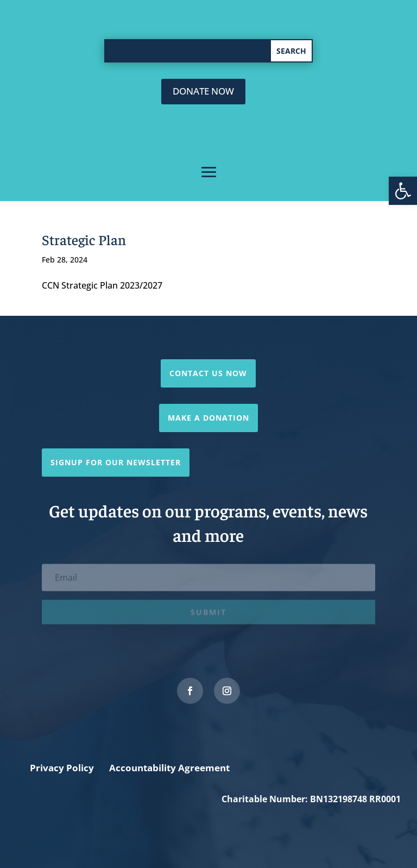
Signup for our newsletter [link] (116, 462)
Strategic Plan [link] (84, 239)
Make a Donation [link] (208, 418)
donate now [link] (203, 91)
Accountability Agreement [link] (169, 768)
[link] (403, 191)
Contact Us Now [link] (208, 373)
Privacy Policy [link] (62, 768)
